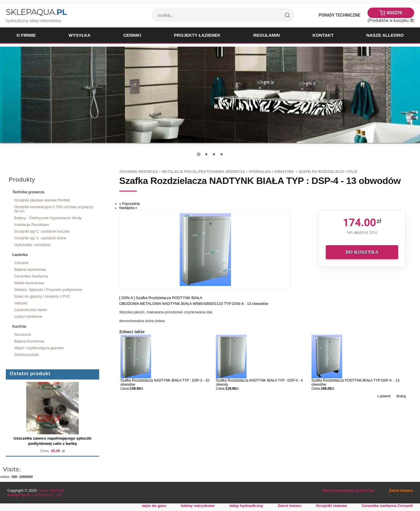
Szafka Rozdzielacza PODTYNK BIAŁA (169, 298)
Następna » (128, 208)
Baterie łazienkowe (30, 269)
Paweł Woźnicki (51, 490)
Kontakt (323, 35)
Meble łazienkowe (29, 283)
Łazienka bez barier (31, 310)
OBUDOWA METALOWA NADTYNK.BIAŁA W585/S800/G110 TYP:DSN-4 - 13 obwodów (194, 304)
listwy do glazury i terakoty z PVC (42, 296)
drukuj (401, 396)
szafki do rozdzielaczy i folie (328, 172)
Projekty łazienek (197, 35)
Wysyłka (79, 35)
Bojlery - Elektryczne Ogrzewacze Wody (48, 218)
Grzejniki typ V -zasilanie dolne (40, 238)
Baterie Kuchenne (29, 341)
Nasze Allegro (385, 35)
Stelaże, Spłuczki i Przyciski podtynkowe (48, 290)
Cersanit (21, 263)
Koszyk (394, 13)
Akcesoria (23, 334)
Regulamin (266, 35)
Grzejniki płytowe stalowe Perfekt (42, 200)
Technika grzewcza (28, 192)
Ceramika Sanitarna (31, 276)
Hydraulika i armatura (32, 245)
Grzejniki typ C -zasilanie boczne (42, 231)
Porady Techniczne (339, 15)
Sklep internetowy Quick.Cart (348, 490)
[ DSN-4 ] (128, 298)
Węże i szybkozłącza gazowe (39, 348)
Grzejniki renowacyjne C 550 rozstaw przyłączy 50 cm (54, 209)
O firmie (26, 35)
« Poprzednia (130, 204)
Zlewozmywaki (27, 355)
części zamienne (28, 316)
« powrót (384, 396)
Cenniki (132, 35)
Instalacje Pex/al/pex (32, 225)
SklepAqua (36, 12)
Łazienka (20, 255)
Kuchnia (19, 326)
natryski (21, 303)
